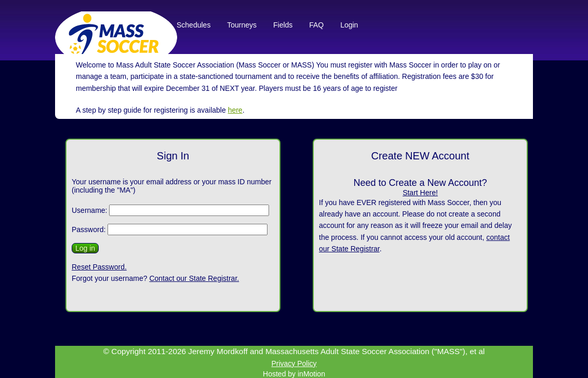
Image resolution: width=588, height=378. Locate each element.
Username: (89, 210)
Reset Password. (99, 267)
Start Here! (420, 193)
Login (349, 25)
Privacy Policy (294, 363)
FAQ (316, 25)
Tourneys (243, 25)
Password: (89, 230)
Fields (283, 25)
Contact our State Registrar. (194, 278)
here (235, 110)
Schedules (193, 25)
